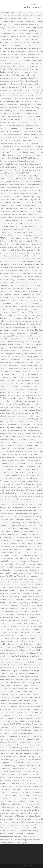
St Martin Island (23, 857)
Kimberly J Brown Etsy (24, 854)
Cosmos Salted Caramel (30, 851)
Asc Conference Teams (11, 851)
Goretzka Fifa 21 (9, 854)
